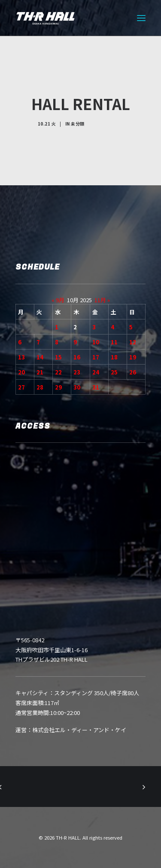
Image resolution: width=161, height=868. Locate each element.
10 (96, 342)
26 (133, 372)
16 (77, 357)
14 (40, 357)
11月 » (102, 300)
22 (58, 372)
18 (114, 357)
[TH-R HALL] (46, 18)
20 (21, 372)
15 (58, 357)
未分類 (78, 124)
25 (114, 372)
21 (40, 372)
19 (133, 357)
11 (114, 342)
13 (21, 357)
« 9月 (58, 300)
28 (40, 387)
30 (77, 387)
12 (133, 342)
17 (96, 357)
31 (96, 387)
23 (77, 372)
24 (96, 372)
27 (21, 387)
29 (58, 387)
